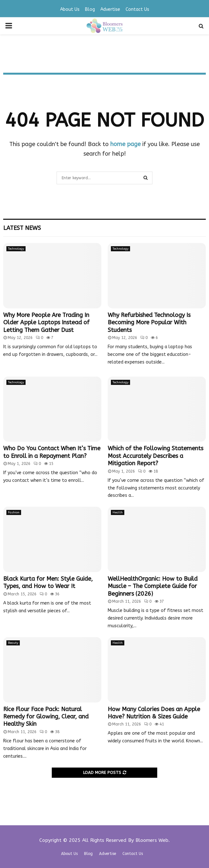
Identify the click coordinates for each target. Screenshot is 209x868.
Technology (16, 249)
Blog (90, 9)
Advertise (110, 9)
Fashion (14, 512)
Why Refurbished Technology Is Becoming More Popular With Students (149, 323)
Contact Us (137, 9)
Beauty (13, 643)
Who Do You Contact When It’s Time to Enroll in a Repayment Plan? (52, 452)
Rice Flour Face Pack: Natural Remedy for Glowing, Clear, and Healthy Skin (46, 717)
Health (118, 512)
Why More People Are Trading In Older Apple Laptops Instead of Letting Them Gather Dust (46, 323)
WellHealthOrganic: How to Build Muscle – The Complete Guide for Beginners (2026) (153, 586)
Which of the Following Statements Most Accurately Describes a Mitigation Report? (155, 456)
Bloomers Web (152, 840)
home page (125, 144)
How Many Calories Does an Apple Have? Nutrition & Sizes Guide (154, 713)
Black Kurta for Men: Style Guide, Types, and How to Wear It (48, 582)
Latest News (22, 228)
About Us (70, 9)
